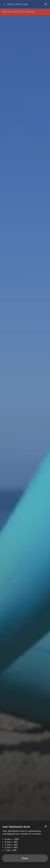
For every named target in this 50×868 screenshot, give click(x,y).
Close (25, 858)
